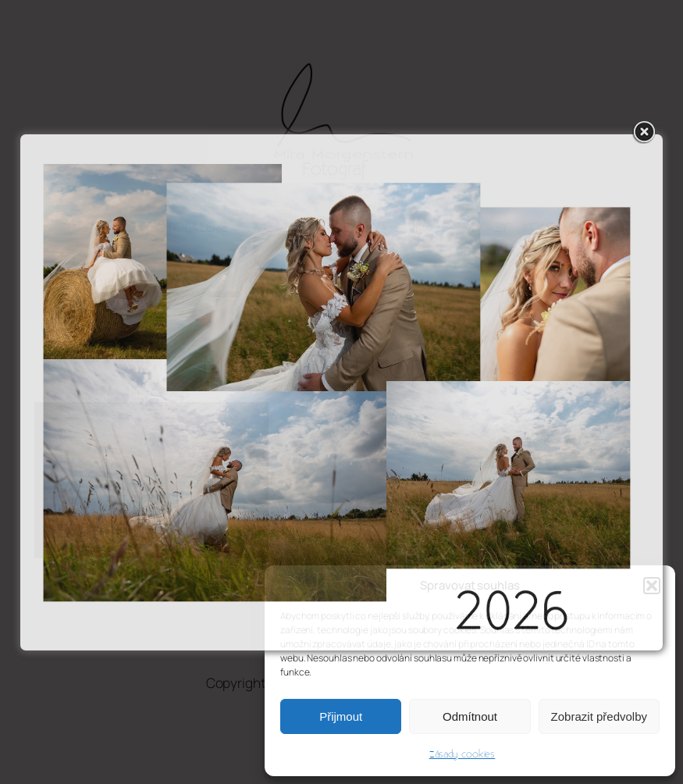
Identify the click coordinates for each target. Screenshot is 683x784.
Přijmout (341, 716)
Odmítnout (470, 716)
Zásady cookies (462, 754)
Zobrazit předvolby (599, 716)
